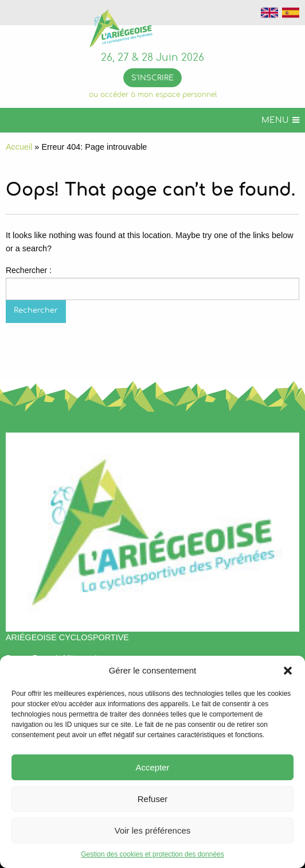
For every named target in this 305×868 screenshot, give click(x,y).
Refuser (153, 799)
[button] (288, 671)
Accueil (19, 147)
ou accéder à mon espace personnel (153, 95)
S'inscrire (152, 78)
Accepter (152, 767)
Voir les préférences (153, 830)
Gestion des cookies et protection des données (152, 854)
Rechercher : (29, 270)
